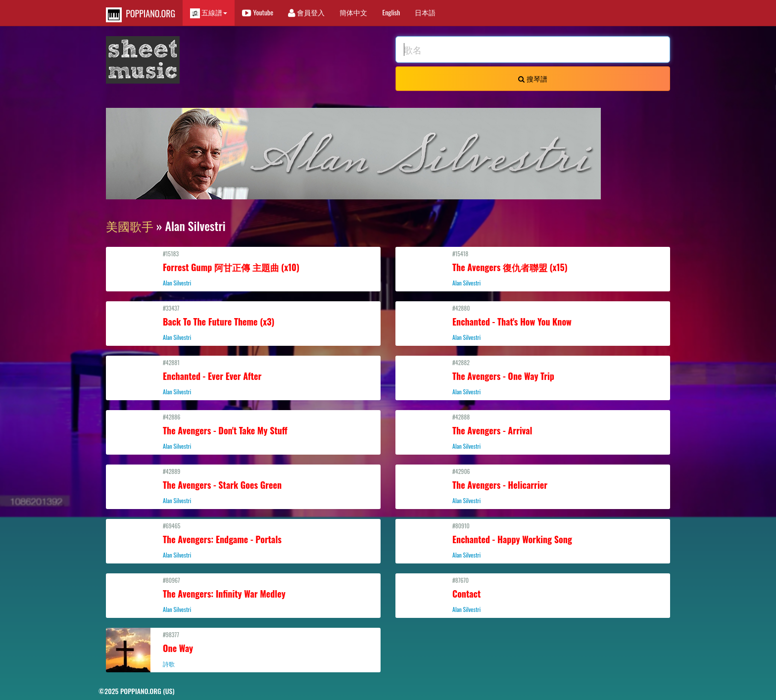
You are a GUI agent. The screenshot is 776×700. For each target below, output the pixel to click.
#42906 (533, 486)
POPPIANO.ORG (141, 15)
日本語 (425, 12)
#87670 (533, 595)
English (391, 12)
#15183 (243, 268)
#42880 (533, 323)
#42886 (243, 431)
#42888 (533, 431)
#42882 (533, 377)
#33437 (243, 323)
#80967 (243, 595)
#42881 (243, 377)
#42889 (243, 486)
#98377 (243, 649)
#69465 (243, 540)
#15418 (533, 268)
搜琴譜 (533, 78)
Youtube (258, 12)
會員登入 (306, 12)
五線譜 (209, 13)
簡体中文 (353, 12)
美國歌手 (130, 226)
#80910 (533, 540)
